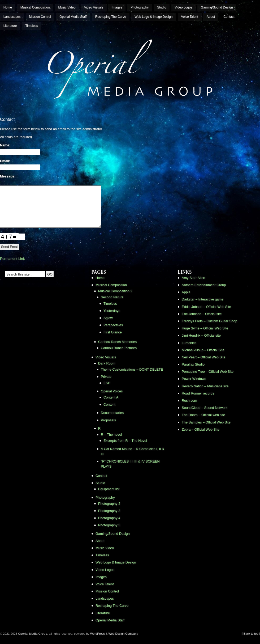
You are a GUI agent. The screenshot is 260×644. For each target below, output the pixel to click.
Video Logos (183, 7)
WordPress (97, 634)
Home (8, 7)
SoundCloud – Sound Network (205, 408)
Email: (5, 161)
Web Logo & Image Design (153, 17)
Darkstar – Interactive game (203, 299)
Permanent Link (12, 259)
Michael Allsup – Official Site (203, 350)
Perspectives (113, 325)
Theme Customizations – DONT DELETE (132, 369)
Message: (8, 176)
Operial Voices (112, 391)
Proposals (108, 420)
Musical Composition (35, 7)
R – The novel (111, 435)
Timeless (32, 26)
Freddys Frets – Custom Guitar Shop (209, 321)
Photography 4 (109, 518)
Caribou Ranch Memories (117, 342)
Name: (5, 145)
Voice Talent (190, 17)
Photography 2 (109, 504)
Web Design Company (123, 634)
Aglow (108, 318)
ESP (107, 383)
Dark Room (107, 363)
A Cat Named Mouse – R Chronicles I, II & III (133, 451)
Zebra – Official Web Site (201, 429)
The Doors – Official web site (203, 415)
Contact (229, 17)
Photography (140, 7)
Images (117, 7)
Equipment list (109, 489)
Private (106, 377)
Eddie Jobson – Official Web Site (206, 307)
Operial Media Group (20, 34)
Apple (186, 292)
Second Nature (112, 297)
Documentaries (112, 413)
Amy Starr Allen (193, 278)
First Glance (113, 332)
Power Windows (194, 379)
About (211, 17)
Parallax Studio (193, 364)
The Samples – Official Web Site (206, 422)
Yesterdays (112, 311)
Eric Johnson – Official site (202, 314)
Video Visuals (94, 7)
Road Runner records (198, 393)
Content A (111, 397)
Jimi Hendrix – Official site (201, 335)
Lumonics (189, 343)
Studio (162, 7)
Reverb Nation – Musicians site (205, 386)
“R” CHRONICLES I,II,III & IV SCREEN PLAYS (130, 464)
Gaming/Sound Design (217, 7)
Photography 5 (109, 525)
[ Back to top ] (251, 634)
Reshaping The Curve (111, 17)
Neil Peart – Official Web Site (204, 357)
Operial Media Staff (73, 17)
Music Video (67, 7)
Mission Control (40, 17)
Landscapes (12, 17)
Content (109, 404)
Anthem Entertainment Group (204, 285)
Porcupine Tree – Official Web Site (208, 372)
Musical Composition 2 (115, 291)
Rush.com (189, 401)
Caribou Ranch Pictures (119, 348)
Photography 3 (109, 511)
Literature (10, 26)
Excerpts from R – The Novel (125, 441)
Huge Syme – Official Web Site (205, 328)
